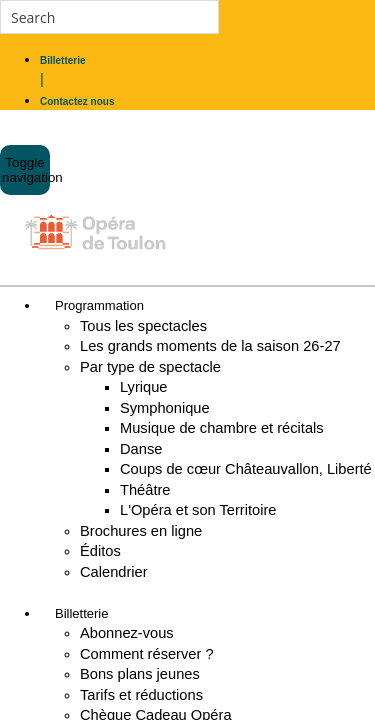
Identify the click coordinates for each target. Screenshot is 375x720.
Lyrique (144, 387)
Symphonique (165, 408)
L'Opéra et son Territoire (198, 510)
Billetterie (81, 613)
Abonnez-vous (127, 633)
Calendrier (114, 572)
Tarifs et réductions (141, 695)
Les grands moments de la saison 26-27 (210, 346)
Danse (141, 449)
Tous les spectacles (143, 326)
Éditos (100, 551)
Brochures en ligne (141, 531)
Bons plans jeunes (140, 674)
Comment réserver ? (147, 654)
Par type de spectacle (150, 367)
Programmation (99, 305)
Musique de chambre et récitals (222, 428)
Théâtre (145, 490)
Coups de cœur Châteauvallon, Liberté (246, 469)
